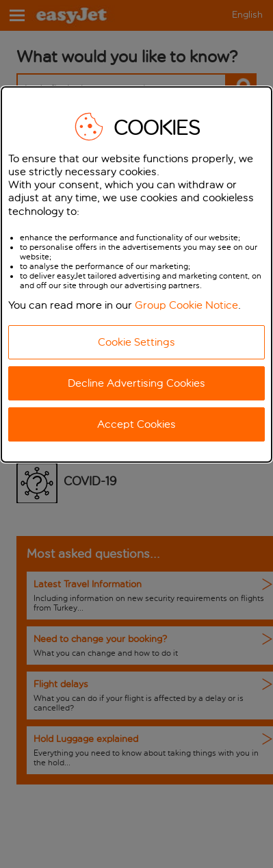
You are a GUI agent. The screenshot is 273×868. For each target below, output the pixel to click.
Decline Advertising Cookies (136, 383)
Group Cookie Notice (186, 305)
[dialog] (136, 275)
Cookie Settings (136, 342)
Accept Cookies (136, 424)
